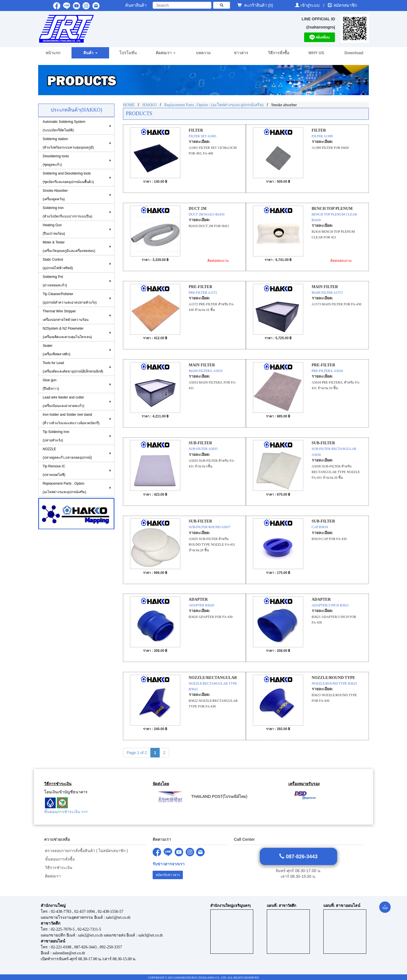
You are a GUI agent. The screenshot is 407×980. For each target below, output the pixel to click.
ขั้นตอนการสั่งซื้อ (59, 859)
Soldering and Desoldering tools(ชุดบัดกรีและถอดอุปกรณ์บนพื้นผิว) (68, 178)
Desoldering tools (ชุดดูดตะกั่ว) (56, 160)
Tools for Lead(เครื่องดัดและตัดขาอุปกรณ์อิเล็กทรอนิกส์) (73, 367)
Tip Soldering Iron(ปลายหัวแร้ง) (56, 436)
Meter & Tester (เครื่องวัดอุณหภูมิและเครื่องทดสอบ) (69, 247)
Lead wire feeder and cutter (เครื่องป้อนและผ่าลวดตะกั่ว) (63, 402)
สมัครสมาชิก (345, 5)
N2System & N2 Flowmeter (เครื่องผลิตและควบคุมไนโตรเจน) (67, 333)
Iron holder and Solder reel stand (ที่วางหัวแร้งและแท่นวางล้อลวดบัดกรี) (71, 419)
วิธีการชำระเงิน (58, 868)
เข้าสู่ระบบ (311, 5)
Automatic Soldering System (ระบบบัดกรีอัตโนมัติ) (64, 126)
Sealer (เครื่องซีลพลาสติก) (57, 350)
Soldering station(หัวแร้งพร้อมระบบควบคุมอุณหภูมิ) (68, 143)
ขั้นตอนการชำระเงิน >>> (66, 812)
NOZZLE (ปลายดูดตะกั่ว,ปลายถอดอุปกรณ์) (67, 453)
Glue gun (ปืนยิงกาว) (51, 384)
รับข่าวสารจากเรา (169, 864)
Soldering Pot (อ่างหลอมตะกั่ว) (55, 281)
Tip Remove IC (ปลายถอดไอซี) (54, 471)
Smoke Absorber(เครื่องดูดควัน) (55, 195)
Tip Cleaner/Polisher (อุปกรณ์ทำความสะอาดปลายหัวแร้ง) (70, 298)
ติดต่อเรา (53, 876)
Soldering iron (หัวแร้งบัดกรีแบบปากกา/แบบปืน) (67, 212)
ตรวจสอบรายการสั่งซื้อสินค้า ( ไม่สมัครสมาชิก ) (86, 851)
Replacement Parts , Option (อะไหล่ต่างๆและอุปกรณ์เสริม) (64, 488)
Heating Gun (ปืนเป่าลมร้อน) (54, 229)
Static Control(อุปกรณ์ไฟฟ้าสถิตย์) (58, 264)
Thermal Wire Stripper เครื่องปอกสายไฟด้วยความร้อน (66, 315)
